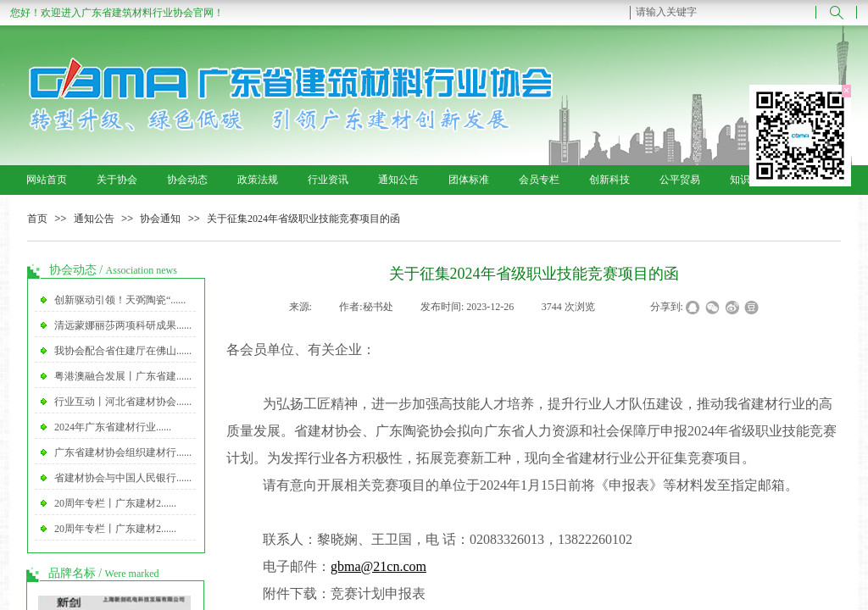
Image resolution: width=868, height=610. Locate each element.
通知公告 (398, 180)
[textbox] (723, 12)
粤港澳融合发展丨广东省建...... (123, 376)
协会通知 (160, 219)
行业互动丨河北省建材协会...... (123, 402)
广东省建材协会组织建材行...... (123, 452)
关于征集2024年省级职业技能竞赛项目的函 (303, 219)
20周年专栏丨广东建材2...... (115, 503)
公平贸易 (680, 180)
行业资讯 (328, 180)
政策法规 (258, 180)
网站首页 (47, 180)
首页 (37, 219)
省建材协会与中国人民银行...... (123, 478)
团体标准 (469, 180)
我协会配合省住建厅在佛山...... (123, 351)
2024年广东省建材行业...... (113, 427)
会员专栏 (539, 180)
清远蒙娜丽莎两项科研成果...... (123, 325)
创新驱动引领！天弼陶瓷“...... (120, 300)
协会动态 (187, 180)
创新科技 (609, 180)
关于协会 (117, 180)
